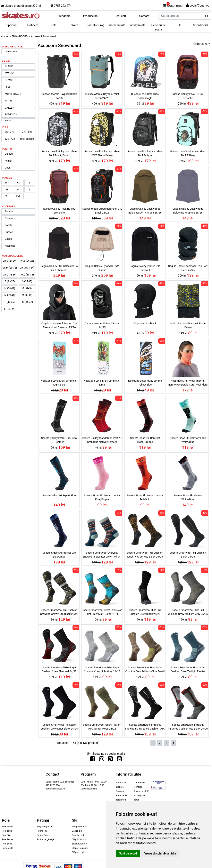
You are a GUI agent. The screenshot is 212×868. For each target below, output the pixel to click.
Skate (74, 25)
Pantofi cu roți (96, 25)
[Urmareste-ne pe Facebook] (93, 760)
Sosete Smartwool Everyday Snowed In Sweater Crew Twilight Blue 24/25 (102, 555)
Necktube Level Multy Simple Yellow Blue (145, 383)
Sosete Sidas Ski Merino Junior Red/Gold (145, 497)
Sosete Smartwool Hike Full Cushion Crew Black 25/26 (145, 612)
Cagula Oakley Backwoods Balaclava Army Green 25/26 (145, 211)
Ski (180, 25)
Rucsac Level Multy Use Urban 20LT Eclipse (145, 153)
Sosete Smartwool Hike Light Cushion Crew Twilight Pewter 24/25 (188, 670)
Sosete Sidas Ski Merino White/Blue (188, 497)
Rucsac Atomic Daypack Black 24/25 (59, 96)
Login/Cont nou (199, 6)
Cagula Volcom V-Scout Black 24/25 (102, 325)
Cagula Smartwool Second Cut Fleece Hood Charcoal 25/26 (59, 325)
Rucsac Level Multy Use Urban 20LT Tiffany (188, 153)
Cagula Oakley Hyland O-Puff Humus (102, 268)
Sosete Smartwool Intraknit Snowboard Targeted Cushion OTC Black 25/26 (145, 727)
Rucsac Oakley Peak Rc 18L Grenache (59, 211)
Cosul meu (173, 5)
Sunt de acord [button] (128, 853)
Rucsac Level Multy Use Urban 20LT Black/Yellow (102, 153)
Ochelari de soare (159, 27)
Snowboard (200, 25)
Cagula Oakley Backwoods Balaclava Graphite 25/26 (188, 211)
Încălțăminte (138, 25)
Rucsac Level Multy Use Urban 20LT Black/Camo (59, 153)
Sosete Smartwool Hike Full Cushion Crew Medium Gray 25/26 (188, 612)
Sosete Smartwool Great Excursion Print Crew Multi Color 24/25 (102, 612)
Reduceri (120, 16)
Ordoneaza (200, 44)
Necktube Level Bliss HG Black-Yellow (188, 325)
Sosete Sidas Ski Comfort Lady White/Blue (188, 440)
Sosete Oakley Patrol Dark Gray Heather (59, 440)
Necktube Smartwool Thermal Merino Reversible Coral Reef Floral (188, 383)
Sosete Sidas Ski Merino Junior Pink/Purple (102, 497)
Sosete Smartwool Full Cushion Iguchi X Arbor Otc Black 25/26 (145, 555)
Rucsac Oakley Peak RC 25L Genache (188, 96)
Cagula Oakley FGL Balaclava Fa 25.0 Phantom (59, 268)
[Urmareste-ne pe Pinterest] (110, 760)
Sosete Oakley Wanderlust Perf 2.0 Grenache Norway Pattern (102, 440)
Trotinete (33, 25)
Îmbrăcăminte (117, 25)
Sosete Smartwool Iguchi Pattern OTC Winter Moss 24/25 (102, 727)
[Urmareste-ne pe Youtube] (119, 760)
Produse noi (91, 16)
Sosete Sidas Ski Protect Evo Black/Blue (59, 555)
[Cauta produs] (207, 16)
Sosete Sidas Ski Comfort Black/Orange (145, 440)
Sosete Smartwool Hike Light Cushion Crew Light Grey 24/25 (102, 669)
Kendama (64, 16)
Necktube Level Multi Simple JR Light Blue (59, 383)
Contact (144, 16)
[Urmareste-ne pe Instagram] (102, 760)
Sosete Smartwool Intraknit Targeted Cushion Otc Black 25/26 (188, 727)
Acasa (5, 36)
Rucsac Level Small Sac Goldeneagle (145, 96)
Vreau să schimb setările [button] (160, 853)
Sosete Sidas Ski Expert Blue (59, 495)
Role (54, 25)
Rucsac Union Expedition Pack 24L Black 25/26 (102, 211)
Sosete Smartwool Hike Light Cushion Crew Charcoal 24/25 (59, 669)
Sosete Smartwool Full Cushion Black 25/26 (188, 555)
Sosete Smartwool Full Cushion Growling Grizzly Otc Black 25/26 (59, 612)
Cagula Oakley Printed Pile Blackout (145, 268)
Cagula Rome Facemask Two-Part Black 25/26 (188, 268)
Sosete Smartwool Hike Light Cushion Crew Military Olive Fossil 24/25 (145, 670)
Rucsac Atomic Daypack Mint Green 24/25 (102, 96)
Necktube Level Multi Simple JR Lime (102, 383)
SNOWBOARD (20, 36)
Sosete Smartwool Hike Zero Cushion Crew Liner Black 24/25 (59, 727)
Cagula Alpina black (145, 323)
